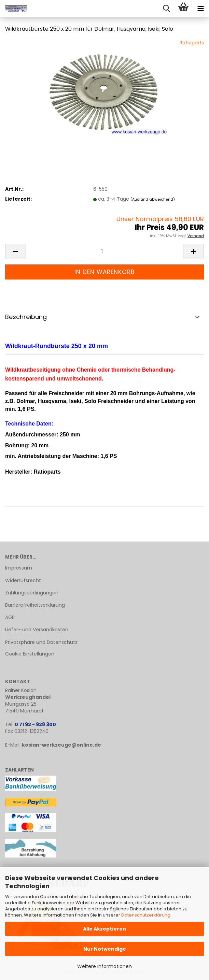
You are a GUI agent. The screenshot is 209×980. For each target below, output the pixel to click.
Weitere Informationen (104, 966)
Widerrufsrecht (23, 580)
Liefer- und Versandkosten (37, 630)
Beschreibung (26, 317)
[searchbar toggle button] (166, 9)
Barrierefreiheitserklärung (35, 605)
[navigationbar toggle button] (200, 9)
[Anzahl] (104, 252)
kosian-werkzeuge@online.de (61, 745)
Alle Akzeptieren (104, 929)
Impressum (19, 568)
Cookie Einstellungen (30, 654)
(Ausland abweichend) (153, 199)
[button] (15, 252)
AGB (10, 617)
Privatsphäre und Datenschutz (41, 642)
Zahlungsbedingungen (32, 593)
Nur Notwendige (105, 949)
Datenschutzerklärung (146, 915)
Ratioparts (192, 43)
